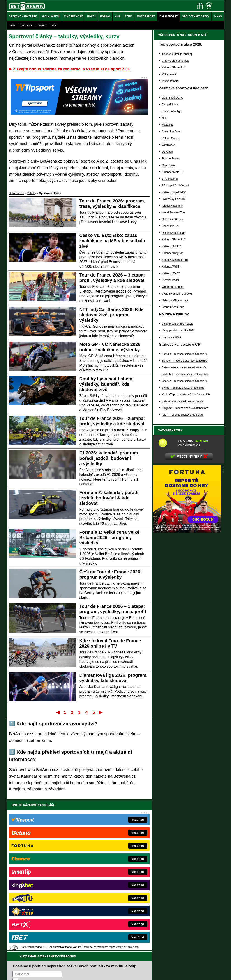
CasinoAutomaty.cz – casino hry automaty (105, 870)
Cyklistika (26, 25)
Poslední (101, 712)
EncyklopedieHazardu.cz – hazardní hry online (108, 863)
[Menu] (219, 6)
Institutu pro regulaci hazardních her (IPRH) (117, 935)
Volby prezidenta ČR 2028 (177, 324)
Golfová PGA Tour (173, 219)
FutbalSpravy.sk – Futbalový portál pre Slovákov (109, 904)
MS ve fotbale (170, 81)
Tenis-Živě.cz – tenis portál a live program (42, 883)
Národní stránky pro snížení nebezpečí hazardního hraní (169, 963)
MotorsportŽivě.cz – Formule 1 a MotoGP (42, 890)
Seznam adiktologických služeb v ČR (94, 963)
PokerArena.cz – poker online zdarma (40, 904)
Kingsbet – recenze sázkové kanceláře (185, 408)
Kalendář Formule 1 (174, 68)
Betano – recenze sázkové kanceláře (184, 367)
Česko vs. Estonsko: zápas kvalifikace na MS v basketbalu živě (112, 241)
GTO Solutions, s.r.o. (185, 973)
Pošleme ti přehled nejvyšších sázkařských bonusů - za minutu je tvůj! (75, 815)
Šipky (12, 25)
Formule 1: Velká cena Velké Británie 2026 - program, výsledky (110, 538)
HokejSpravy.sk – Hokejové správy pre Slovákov (109, 897)
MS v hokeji (169, 74)
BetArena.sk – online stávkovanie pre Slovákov (109, 883)
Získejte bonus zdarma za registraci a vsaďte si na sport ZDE (72, 69)
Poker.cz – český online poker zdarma (40, 910)
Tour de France (171, 159)
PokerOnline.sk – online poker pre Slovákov (107, 917)
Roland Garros (171, 138)
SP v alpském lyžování (175, 186)
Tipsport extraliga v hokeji (177, 54)
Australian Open (171, 132)
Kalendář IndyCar (172, 253)
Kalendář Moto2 (171, 246)
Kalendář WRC (171, 273)
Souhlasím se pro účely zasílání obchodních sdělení (68, 832)
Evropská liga (170, 104)
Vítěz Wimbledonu (189, 445)
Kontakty (24, 973)
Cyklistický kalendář (174, 199)
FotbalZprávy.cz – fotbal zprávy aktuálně (41, 870)
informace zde (86, 954)
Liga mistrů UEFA (172, 98)
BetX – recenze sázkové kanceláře (183, 401)
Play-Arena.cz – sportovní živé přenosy (41, 897)
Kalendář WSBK (172, 267)
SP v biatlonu (170, 179)
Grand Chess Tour (173, 307)
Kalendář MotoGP (172, 172)
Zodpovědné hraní (192, 935)
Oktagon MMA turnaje (175, 300)
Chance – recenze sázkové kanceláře (184, 381)
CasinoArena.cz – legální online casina (40, 917)
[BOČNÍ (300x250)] (187, 531)
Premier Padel (170, 280)
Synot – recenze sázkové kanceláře (183, 388)
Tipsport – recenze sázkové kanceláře (185, 361)
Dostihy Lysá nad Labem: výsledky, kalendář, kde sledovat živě (107, 384)
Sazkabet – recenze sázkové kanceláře (185, 374)
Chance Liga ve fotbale (176, 61)
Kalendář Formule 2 (174, 240)
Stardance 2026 (171, 337)
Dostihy (42, 25)
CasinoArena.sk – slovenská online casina (106, 910)
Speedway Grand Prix (175, 260)
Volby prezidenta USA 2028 (178, 331)
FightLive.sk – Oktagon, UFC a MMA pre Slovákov (110, 890)
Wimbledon (169, 145)
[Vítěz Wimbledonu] (166, 443)
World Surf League (173, 287)
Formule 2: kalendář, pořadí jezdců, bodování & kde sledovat (109, 498)
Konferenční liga (172, 111)
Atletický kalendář (172, 206)
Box (54, 25)
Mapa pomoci (125, 963)
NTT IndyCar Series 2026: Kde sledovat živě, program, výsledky (112, 315)
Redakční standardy (45, 973)
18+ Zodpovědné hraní (151, 973)
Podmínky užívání (73, 973)
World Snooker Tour (174, 213)
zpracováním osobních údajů (54, 832)
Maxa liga (167, 125)
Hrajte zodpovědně (20, 949)
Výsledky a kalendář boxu (177, 294)
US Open (167, 152)
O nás (10, 973)
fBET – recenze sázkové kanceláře (183, 415)
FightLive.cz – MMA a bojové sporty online (43, 863)
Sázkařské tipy (170, 430)
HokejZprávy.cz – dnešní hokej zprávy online (44, 877)
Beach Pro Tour (171, 226)
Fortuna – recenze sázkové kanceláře (184, 354)
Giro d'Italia (169, 165)
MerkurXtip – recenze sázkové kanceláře (186, 395)
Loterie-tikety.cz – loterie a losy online (103, 877)
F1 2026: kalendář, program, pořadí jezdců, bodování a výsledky (109, 458)
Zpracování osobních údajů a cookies (110, 973)
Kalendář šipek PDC (174, 192)
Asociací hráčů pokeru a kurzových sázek (35, 940)
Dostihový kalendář (173, 233)
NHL (164, 118)
